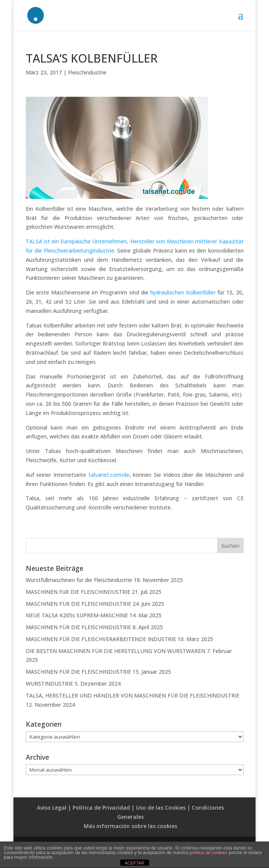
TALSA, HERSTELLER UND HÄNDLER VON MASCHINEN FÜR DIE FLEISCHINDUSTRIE (133, 695)
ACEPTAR (134, 863)
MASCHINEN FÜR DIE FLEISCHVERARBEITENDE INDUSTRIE (101, 639)
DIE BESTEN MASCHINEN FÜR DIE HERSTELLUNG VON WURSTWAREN (115, 651)
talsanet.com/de (109, 475)
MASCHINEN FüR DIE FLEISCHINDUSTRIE (78, 592)
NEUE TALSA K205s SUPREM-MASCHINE (77, 615)
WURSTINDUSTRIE (49, 684)
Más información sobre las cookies (130, 826)
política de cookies (208, 853)
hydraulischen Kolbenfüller (183, 292)
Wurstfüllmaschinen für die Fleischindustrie (79, 580)
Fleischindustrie (87, 72)
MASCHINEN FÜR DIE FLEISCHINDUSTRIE (78, 604)
